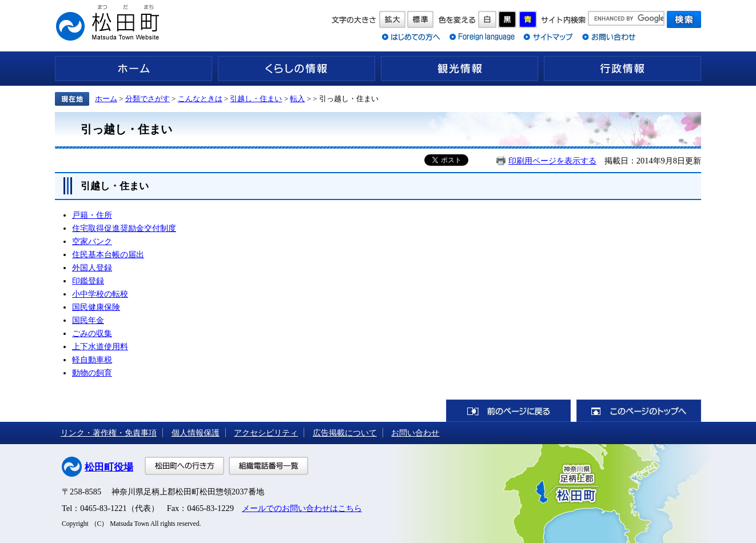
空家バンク (92, 241)
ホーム (134, 69)
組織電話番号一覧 (268, 466)
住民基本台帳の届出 (108, 254)
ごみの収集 (92, 333)
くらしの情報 (297, 69)
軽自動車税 (92, 360)
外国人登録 (92, 267)
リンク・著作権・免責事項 (109, 433)
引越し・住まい (256, 99)
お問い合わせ (415, 433)
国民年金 (88, 320)
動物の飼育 (92, 373)
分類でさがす (148, 99)
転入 (297, 99)
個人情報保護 (196, 433)
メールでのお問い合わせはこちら (302, 508)
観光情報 (459, 69)
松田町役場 (109, 467)
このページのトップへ (639, 411)
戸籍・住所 (92, 215)
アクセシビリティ (266, 433)
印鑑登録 (88, 281)
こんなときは (200, 99)
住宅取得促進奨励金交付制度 (124, 228)
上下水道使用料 (100, 346)
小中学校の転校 (100, 294)
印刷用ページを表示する (552, 161)
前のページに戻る (508, 411)
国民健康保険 (96, 307)
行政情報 (622, 69)
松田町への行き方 (184, 466)
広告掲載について (345, 433)
